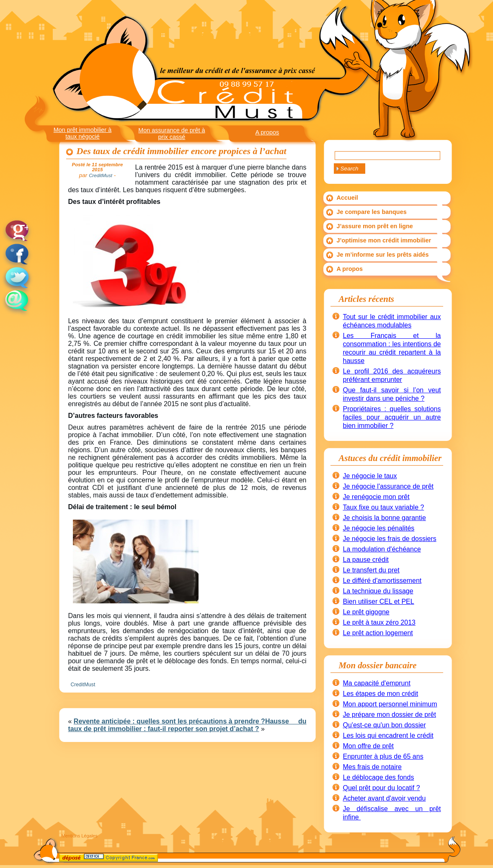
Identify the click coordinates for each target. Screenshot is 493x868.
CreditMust (83, 685)
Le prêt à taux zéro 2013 (379, 622)
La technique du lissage (378, 591)
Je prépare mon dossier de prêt (390, 715)
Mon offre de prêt (369, 746)
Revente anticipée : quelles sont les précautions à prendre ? (169, 721)
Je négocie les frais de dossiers (390, 539)
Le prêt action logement (378, 633)
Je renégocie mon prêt (376, 497)
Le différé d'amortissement (382, 581)
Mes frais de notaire (373, 767)
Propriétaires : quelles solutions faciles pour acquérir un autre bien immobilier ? (392, 417)
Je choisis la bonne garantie (385, 518)
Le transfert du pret (371, 570)
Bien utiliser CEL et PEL (379, 601)
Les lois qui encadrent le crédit (388, 735)
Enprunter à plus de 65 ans (383, 756)
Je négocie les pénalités (379, 528)
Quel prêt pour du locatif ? (382, 788)
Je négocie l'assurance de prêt (388, 486)
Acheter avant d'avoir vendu (385, 798)
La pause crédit (366, 560)
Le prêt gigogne (366, 612)
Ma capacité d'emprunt (377, 683)
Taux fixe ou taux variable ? (384, 507)
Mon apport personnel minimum (390, 704)
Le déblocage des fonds (379, 777)
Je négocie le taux (370, 476)
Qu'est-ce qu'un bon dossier (385, 725)
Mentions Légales (80, 836)
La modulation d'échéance (382, 549)
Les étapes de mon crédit (381, 694)
